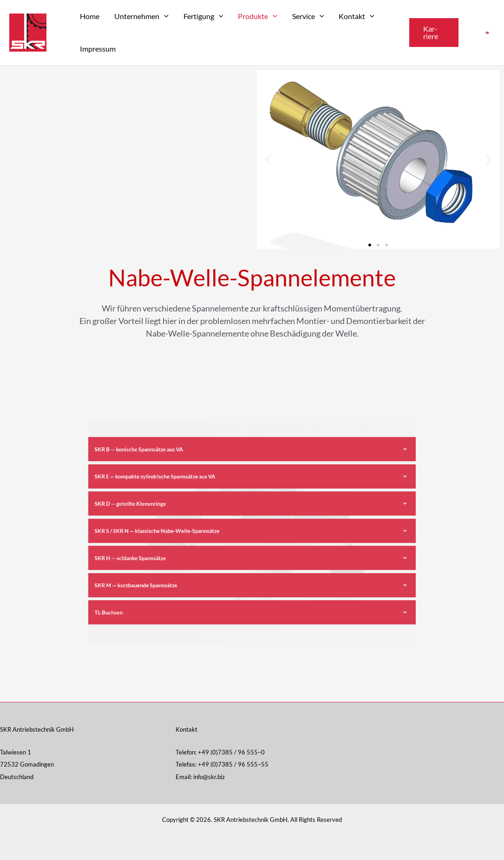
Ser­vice (308, 16)
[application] (164, 16)
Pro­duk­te (258, 16)
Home (90, 16)
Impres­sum (98, 49)
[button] (434, 33)
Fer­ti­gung (203, 16)
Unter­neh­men (141, 16)
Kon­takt (357, 16)
